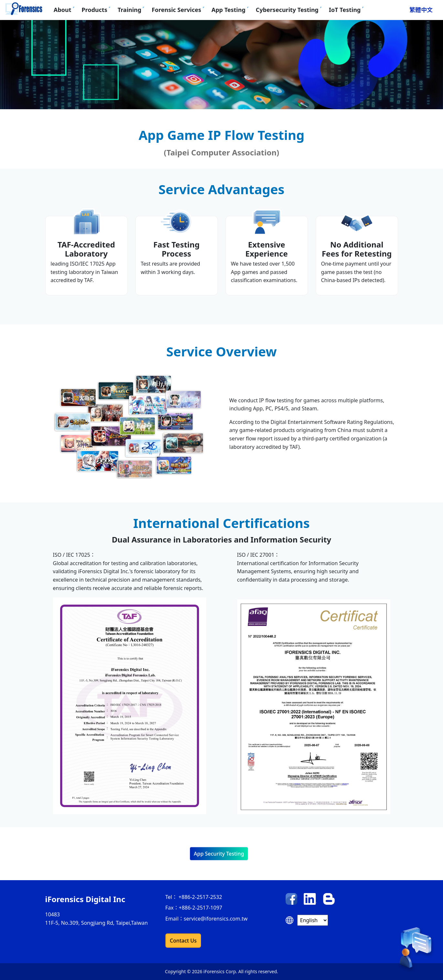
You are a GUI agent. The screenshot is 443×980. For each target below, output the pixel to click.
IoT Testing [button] (345, 10)
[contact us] (415, 952)
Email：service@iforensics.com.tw (207, 919)
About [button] (63, 10)
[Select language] (313, 920)
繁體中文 (421, 10)
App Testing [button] (229, 10)
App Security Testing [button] (219, 854)
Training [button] (130, 10)
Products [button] (95, 10)
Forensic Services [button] (176, 10)
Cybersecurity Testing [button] (287, 10)
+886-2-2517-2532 (200, 897)
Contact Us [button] (183, 941)
